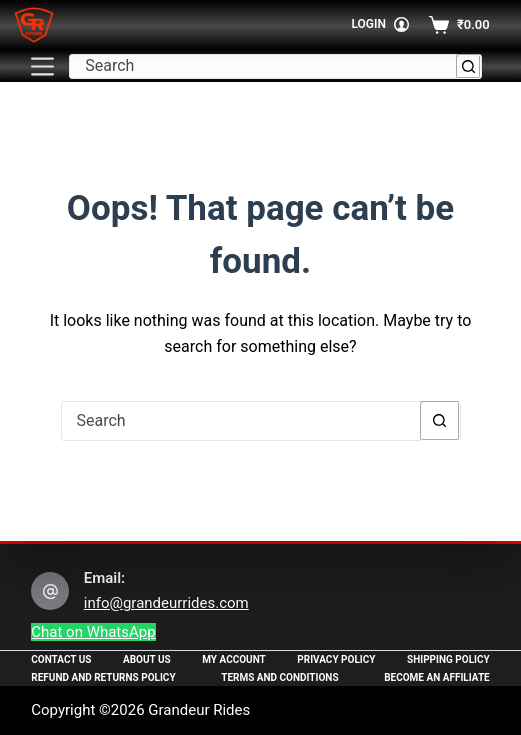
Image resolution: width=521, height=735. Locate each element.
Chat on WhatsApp (93, 632)
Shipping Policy (448, 659)
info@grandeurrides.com (166, 603)
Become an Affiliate (437, 677)
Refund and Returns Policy (103, 677)
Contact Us (61, 659)
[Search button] (468, 66)
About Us (147, 659)
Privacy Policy (336, 659)
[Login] (380, 25)
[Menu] (42, 66)
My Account (234, 659)
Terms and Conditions (279, 677)
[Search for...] (263, 66)
